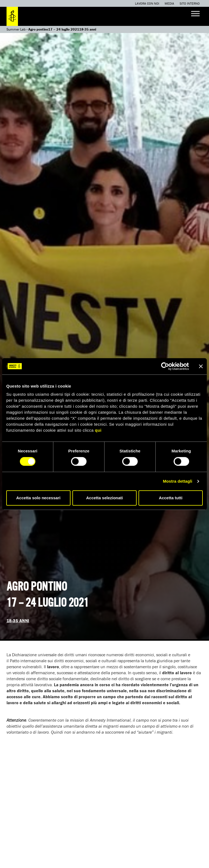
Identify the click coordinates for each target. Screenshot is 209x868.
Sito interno (190, 3)
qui (98, 430)
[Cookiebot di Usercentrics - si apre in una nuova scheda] (165, 366)
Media (169, 3)
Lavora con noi (147, 3)
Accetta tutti (171, 498)
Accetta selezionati (104, 498)
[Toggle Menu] (195, 13)
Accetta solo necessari (39, 498)
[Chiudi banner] (201, 366)
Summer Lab (16, 29)
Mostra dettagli (177, 481)
